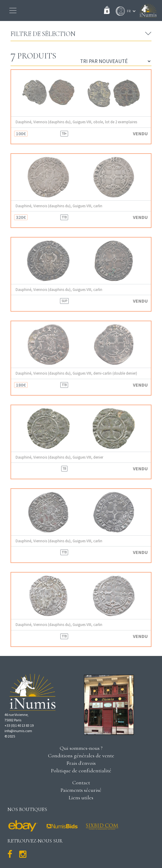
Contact (81, 783)
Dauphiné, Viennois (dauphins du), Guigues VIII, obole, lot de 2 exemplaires (76, 122)
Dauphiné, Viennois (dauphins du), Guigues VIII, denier (59, 457)
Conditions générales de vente (81, 756)
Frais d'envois (81, 763)
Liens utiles (81, 798)
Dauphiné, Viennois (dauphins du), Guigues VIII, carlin (59, 206)
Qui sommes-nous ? (81, 748)
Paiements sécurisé (81, 790)
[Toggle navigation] (13, 10)
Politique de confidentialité (81, 771)
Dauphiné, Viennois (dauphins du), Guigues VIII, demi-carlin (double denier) (76, 373)
